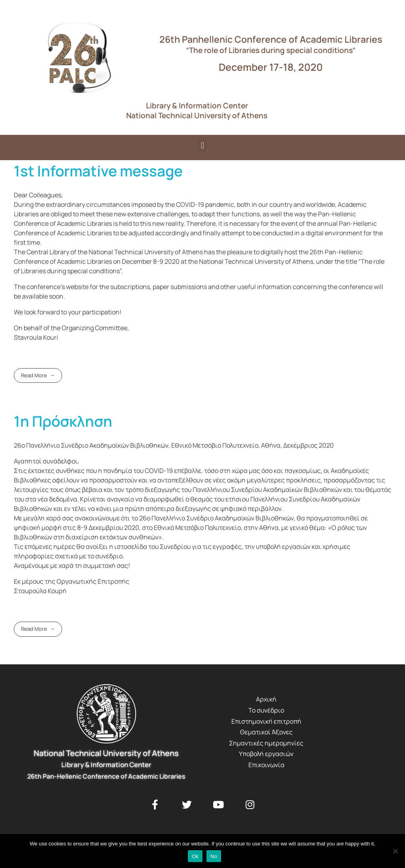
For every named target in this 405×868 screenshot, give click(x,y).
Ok (195, 856)
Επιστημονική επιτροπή (266, 721)
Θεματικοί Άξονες (266, 732)
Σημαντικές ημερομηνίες (266, 743)
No (214, 856)
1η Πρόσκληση (63, 421)
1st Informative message (98, 171)
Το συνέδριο (266, 710)
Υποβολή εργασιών (266, 754)
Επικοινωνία (266, 765)
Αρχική (266, 699)
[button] (202, 145)
